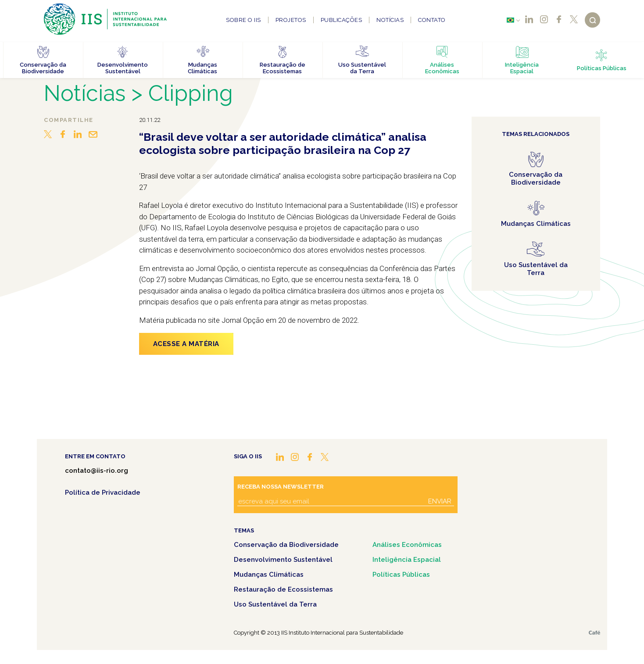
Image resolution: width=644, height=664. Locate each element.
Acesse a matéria (186, 344)
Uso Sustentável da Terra (275, 604)
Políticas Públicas (401, 575)
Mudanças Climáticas (269, 575)
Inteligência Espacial (407, 560)
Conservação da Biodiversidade (286, 545)
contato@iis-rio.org (97, 471)
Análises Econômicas (407, 545)
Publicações (342, 20)
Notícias (390, 20)
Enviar (440, 501)
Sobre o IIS (243, 20)
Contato (432, 20)
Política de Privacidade (103, 493)
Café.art (594, 633)
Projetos (291, 20)
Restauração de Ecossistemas (283, 589)
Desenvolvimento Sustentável (283, 560)
